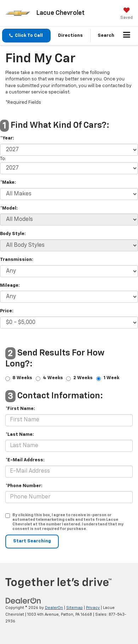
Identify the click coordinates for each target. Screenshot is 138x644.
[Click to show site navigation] (127, 36)
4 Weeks (53, 378)
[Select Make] (69, 194)
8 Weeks (22, 378)
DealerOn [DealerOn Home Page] (54, 608)
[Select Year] (69, 150)
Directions (70, 36)
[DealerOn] (23, 601)
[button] (26, 36)
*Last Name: (20, 435)
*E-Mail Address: (25, 460)
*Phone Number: (24, 486)
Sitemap (74, 608)
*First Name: (20, 409)
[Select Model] (69, 220)
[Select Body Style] (69, 245)
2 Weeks (83, 378)
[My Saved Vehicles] (126, 14)
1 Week (111, 378)
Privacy (93, 608)
